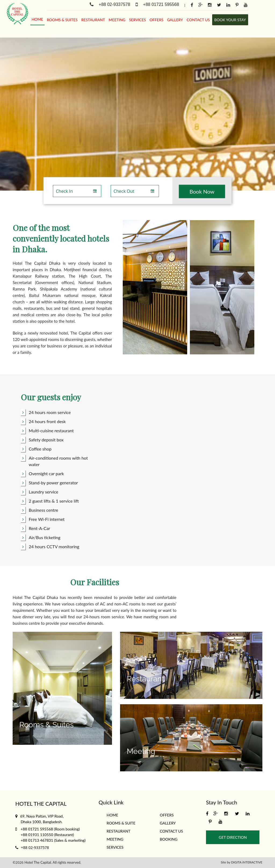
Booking (169, 839)
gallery (175, 20)
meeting (117, 20)
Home (37, 19)
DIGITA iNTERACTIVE (247, 862)
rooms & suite (121, 823)
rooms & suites (62, 20)
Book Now (202, 191)
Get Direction (233, 837)
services (137, 20)
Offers (157, 20)
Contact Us (198, 20)
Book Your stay (230, 20)
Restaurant (93, 20)
